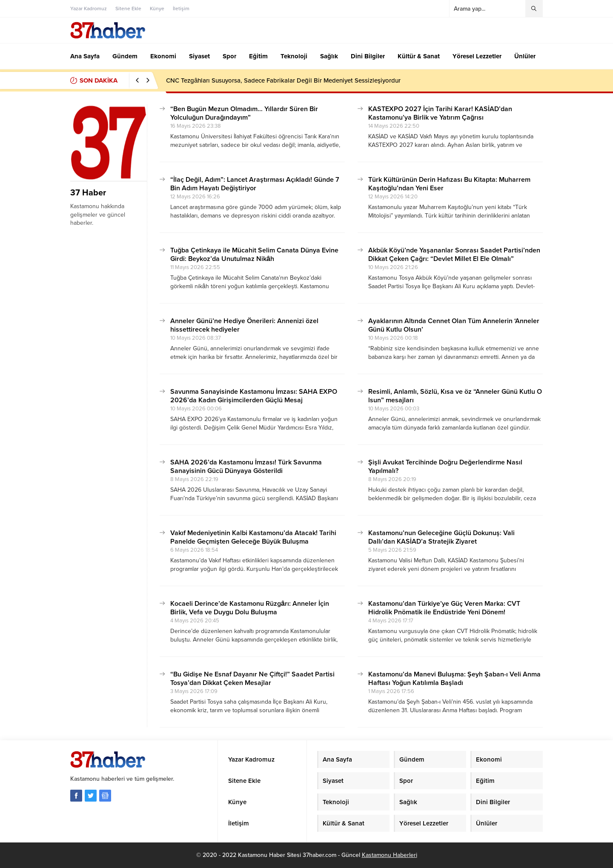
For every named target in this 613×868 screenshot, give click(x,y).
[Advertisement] (40, 241)
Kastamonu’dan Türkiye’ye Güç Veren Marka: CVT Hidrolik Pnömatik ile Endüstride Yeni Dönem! (444, 608)
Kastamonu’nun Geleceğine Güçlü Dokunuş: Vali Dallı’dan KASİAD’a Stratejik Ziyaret (441, 537)
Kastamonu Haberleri (390, 855)
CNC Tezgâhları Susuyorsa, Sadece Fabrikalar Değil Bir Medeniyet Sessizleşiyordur (283, 80)
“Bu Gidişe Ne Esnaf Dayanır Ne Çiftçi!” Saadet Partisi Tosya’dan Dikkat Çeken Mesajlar (252, 679)
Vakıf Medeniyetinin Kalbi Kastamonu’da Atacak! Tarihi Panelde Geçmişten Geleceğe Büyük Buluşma (253, 537)
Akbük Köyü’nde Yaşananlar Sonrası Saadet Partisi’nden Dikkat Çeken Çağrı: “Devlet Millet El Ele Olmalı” (454, 255)
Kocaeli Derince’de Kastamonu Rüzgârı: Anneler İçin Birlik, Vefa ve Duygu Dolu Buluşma (250, 608)
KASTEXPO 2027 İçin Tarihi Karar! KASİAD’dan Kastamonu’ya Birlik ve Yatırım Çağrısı (440, 113)
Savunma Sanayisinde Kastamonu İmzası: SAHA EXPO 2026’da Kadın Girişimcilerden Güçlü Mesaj (254, 396)
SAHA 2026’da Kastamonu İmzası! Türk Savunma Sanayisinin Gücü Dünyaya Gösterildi (246, 467)
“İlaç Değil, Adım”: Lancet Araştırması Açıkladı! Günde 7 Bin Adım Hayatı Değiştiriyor (255, 184)
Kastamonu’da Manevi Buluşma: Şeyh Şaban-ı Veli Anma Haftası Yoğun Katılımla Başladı (454, 679)
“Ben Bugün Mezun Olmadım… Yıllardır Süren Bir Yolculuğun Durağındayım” (244, 113)
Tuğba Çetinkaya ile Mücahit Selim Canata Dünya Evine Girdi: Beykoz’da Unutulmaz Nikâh (254, 255)
